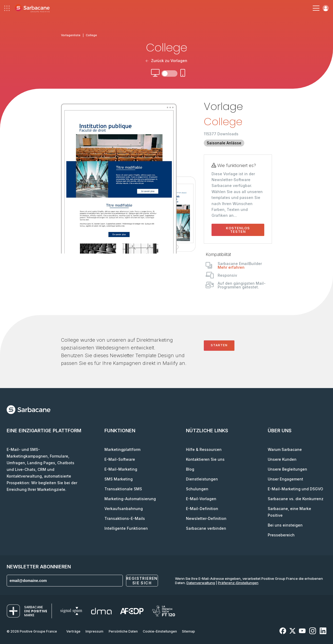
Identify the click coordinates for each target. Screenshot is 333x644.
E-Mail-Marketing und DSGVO (295, 489)
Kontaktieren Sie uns (205, 459)
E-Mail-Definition (202, 509)
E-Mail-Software (120, 459)
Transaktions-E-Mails (125, 518)
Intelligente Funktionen (126, 528)
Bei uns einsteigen (285, 525)
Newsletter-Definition (206, 518)
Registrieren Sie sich (142, 581)
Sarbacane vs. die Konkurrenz (296, 499)
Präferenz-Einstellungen (238, 583)
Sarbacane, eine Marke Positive (289, 512)
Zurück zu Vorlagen (167, 61)
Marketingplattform (122, 449)
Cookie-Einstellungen (160, 631)
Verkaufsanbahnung (124, 509)
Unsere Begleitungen (287, 469)
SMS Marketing (119, 479)
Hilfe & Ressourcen (204, 449)
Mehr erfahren (231, 267)
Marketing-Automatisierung (130, 499)
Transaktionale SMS (123, 489)
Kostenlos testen (238, 230)
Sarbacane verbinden (206, 528)
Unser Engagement (285, 479)
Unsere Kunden (282, 459)
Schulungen (197, 489)
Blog (190, 469)
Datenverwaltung (201, 583)
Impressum (94, 631)
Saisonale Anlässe (224, 143)
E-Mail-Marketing (121, 469)
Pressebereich (281, 535)
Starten (219, 345)
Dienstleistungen (202, 479)
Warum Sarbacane (285, 449)
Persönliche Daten (123, 631)
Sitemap (188, 631)
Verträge (73, 631)
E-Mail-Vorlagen (201, 499)
